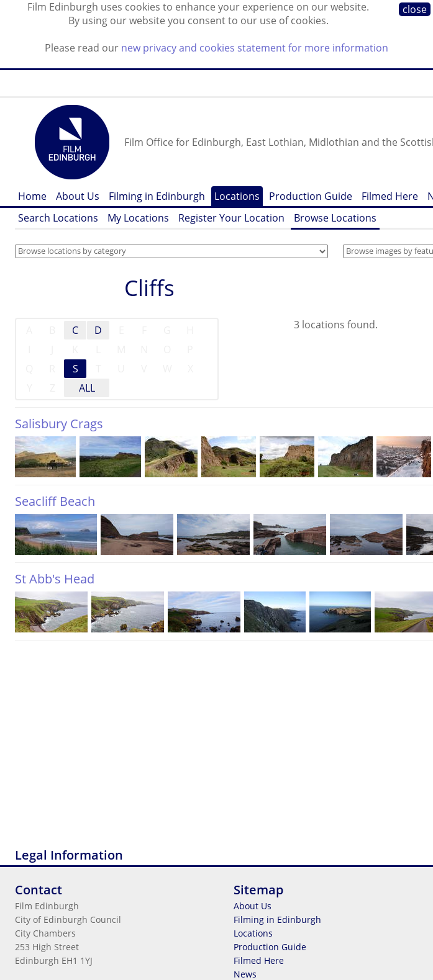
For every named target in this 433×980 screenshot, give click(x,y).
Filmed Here (390, 196)
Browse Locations (335, 218)
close (415, 9)
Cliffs (149, 288)
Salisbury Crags (59, 424)
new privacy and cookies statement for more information (255, 48)
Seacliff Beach (55, 501)
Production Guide (311, 196)
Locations (237, 196)
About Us (78, 196)
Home (32, 196)
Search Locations (58, 218)
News (245, 974)
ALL (87, 388)
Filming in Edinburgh (157, 196)
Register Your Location (231, 218)
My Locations (138, 218)
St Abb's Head (55, 579)
